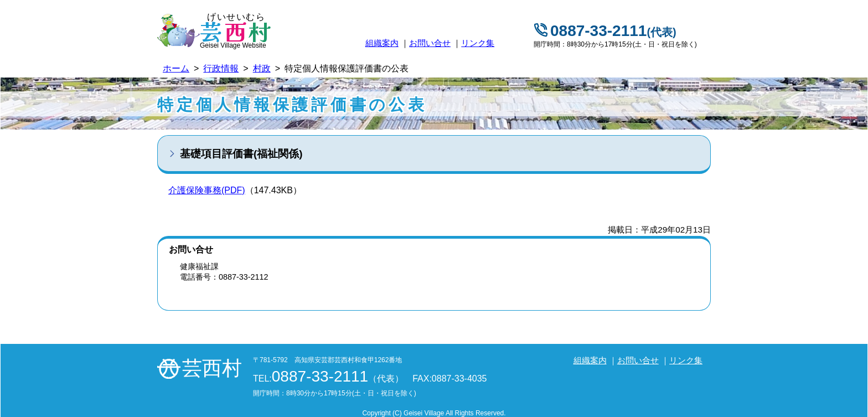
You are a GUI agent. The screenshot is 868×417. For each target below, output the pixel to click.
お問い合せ (430, 43)
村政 (262, 68)
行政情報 (221, 68)
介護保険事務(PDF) (207, 190)
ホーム (176, 68)
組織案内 (382, 43)
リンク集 (478, 43)
